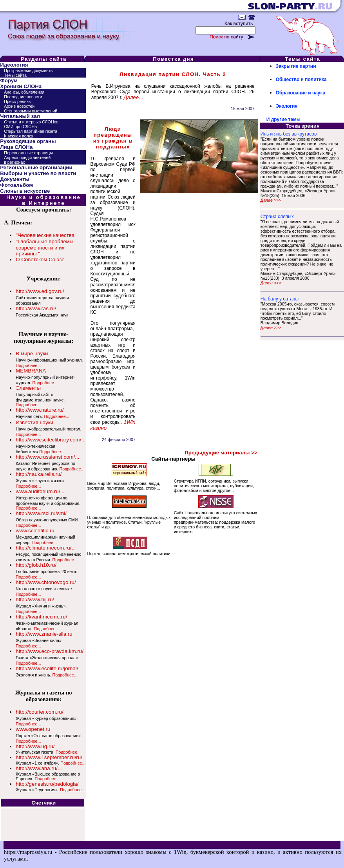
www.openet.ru (33, 729)
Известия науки (34, 422)
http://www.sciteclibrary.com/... (51, 440)
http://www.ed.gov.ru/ (40, 291)
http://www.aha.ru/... (39, 768)
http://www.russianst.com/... (47, 457)
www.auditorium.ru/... (40, 491)
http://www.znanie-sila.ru (44, 634)
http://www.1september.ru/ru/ (49, 757)
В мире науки (32, 354)
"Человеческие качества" (46, 235)
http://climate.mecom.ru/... (46, 548)
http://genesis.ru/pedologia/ (47, 784)
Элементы (28, 388)
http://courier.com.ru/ (39, 712)
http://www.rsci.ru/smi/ (41, 513)
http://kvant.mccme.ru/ (41, 617)
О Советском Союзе (40, 259)
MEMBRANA (31, 371)
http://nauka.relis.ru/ (39, 474)
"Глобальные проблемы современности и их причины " (44, 248)
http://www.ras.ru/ (36, 308)
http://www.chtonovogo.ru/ (46, 582)
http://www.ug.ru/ (35, 746)
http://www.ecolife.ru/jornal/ (47, 668)
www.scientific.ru (35, 531)
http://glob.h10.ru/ (36, 565)
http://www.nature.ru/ (40, 410)
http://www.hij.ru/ (35, 599)
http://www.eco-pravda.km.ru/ (50, 651)
